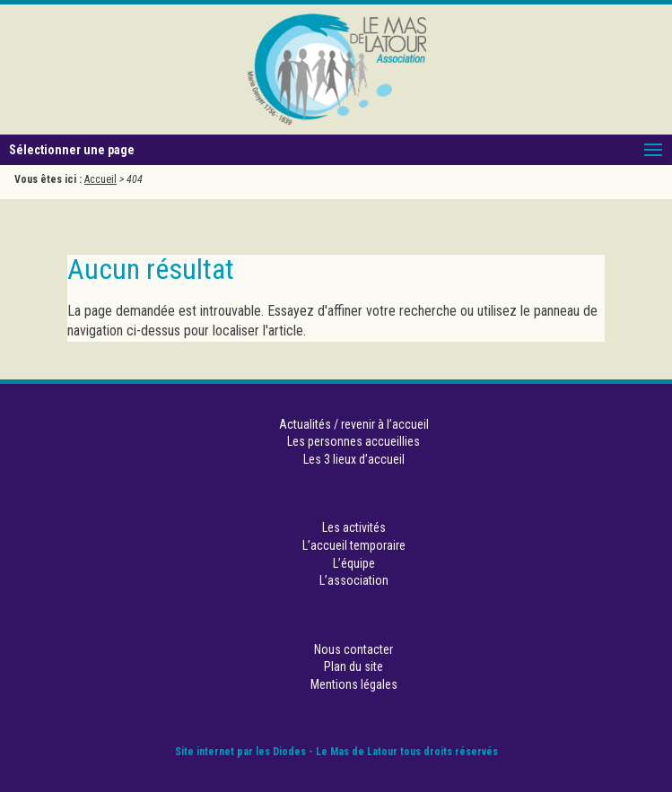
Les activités (354, 527)
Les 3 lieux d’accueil (354, 459)
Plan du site (353, 666)
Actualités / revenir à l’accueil (354, 424)
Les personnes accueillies (353, 441)
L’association (354, 580)
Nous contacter (353, 649)
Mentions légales (354, 684)
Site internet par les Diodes (240, 752)
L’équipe (354, 563)
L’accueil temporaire (354, 545)
